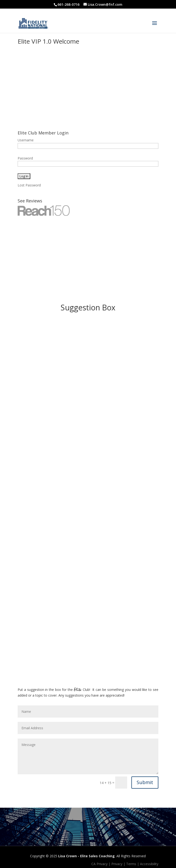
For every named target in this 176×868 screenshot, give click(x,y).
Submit (145, 782)
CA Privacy (99, 864)
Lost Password (29, 185)
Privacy (117, 864)
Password (25, 158)
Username (26, 140)
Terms (131, 864)
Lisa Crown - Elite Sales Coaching (86, 856)
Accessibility (149, 864)
